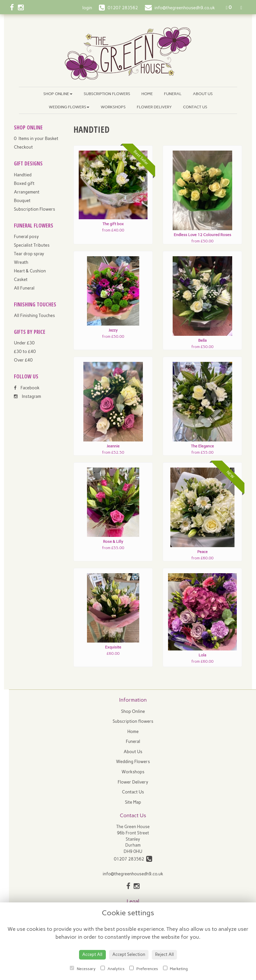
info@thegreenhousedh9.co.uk (133, 874)
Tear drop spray (29, 254)
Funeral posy (26, 237)
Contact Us (195, 107)
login (87, 8)
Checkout (23, 147)
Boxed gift (24, 183)
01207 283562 (133, 859)
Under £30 (24, 343)
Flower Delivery (154, 107)
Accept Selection (129, 954)
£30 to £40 (25, 351)
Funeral (173, 94)
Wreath (21, 262)
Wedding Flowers (69, 107)
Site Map (133, 802)
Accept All (92, 954)
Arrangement (27, 192)
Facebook (27, 388)
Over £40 (23, 360)
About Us (203, 94)
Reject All (164, 954)
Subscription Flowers (35, 209)
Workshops (113, 107)
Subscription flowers (107, 94)
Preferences (144, 968)
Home (147, 94)
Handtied (23, 175)
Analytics (112, 968)
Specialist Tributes (32, 245)
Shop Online (58, 94)
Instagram (27, 396)
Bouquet (22, 201)
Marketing (175, 968)
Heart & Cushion (30, 271)
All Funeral (24, 288)
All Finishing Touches (34, 315)
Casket (21, 280)
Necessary (83, 968)
